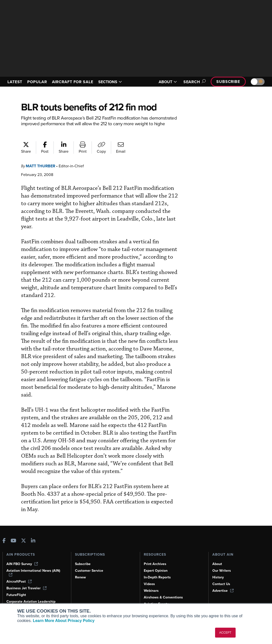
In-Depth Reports (157, 577)
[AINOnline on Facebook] (4, 541)
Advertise (223, 591)
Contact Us (221, 584)
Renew (80, 577)
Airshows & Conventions (163, 597)
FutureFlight (16, 595)
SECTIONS (110, 82)
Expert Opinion (156, 571)
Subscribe (228, 82)
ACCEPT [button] (225, 633)
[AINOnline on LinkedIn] (33, 541)
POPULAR (37, 82)
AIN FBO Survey (22, 564)
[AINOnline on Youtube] (13, 541)
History (218, 577)
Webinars (151, 591)
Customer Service (89, 571)
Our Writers (222, 571)
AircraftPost (19, 582)
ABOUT (168, 82)
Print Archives (155, 564)
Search (194, 82)
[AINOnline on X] (24, 541)
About (217, 564)
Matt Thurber (40, 166)
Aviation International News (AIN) (33, 572)
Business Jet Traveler (26, 588)
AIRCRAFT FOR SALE (73, 82)
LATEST (15, 82)
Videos (149, 584)
